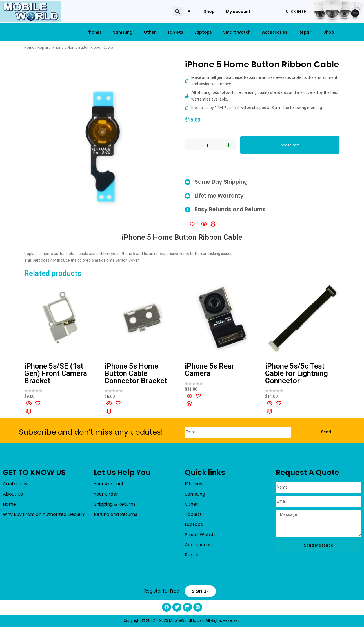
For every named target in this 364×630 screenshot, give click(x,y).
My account (238, 12)
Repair (305, 32)
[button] (177, 11)
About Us (13, 497)
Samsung (123, 32)
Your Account (109, 487)
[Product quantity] (207, 147)
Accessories (275, 32)
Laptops (203, 32)
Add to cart (290, 146)
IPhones (94, 32)
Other (150, 32)
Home (29, 47)
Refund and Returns (116, 518)
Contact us (15, 487)
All (190, 12)
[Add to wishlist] (192, 227)
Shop (209, 12)
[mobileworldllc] (30, 11)
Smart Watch (237, 32)
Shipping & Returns (115, 508)
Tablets (175, 32)
